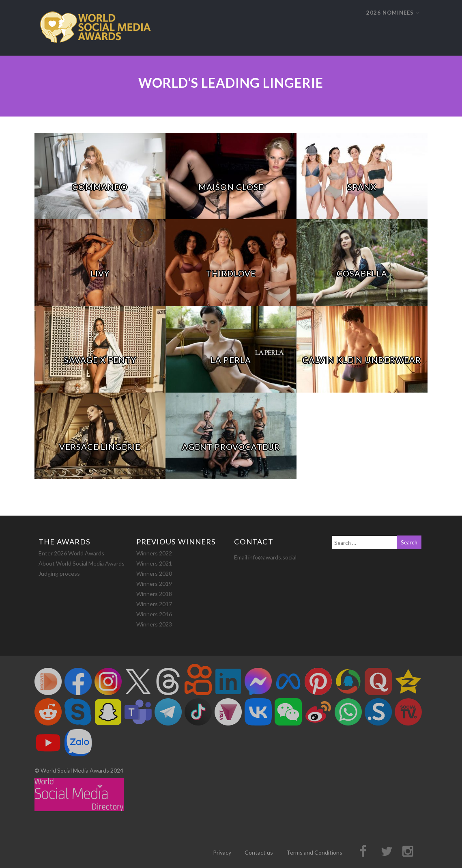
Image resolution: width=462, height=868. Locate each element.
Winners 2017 (154, 604)
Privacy (222, 852)
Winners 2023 (154, 624)
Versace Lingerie (100, 447)
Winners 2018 (154, 594)
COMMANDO (100, 187)
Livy (100, 273)
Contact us (259, 852)
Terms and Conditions (314, 852)
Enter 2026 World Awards (71, 553)
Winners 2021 (154, 563)
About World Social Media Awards (82, 563)
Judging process (59, 573)
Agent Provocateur (231, 447)
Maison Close (231, 187)
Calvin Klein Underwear (362, 360)
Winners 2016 (154, 614)
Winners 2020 (154, 573)
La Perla (231, 360)
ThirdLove (231, 273)
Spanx (362, 187)
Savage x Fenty (100, 360)
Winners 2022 (154, 553)
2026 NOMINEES (393, 13)
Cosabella (362, 273)
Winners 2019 (154, 584)
